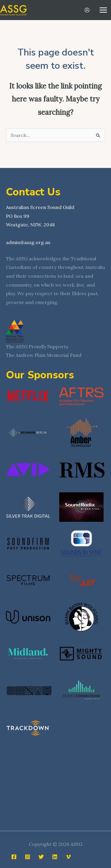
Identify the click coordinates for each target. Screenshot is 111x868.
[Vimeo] (68, 857)
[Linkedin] (55, 857)
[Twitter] (41, 857)
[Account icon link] (87, 10)
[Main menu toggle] (103, 10)
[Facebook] (14, 857)
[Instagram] (28, 857)
